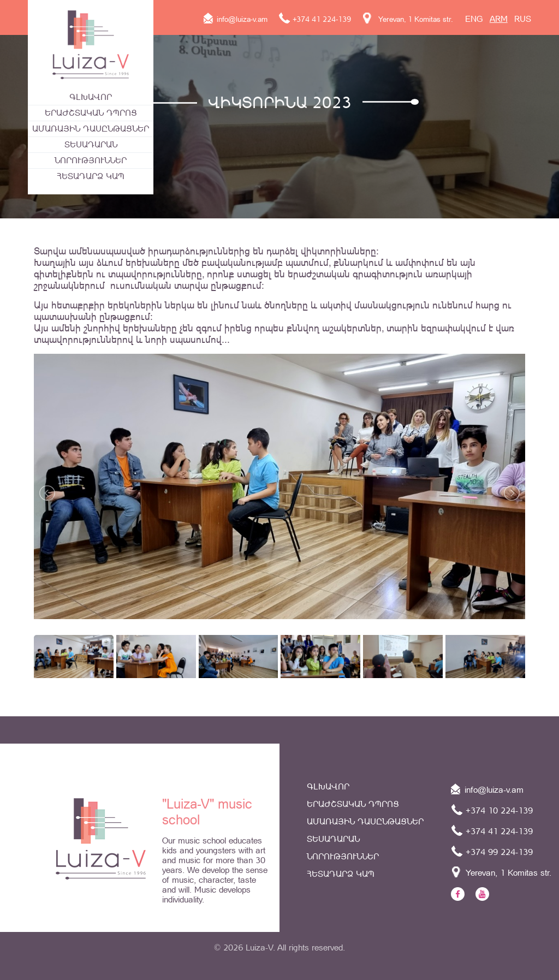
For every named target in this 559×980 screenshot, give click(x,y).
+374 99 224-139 (492, 851)
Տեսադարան (91, 144)
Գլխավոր (91, 97)
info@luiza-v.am (236, 19)
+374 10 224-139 (492, 810)
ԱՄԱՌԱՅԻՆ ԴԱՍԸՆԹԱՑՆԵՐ (91, 129)
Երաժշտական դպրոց (91, 113)
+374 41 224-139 (315, 19)
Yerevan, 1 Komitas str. (408, 19)
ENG (474, 19)
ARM (499, 19)
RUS (523, 19)
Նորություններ (91, 160)
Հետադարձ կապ (91, 176)
